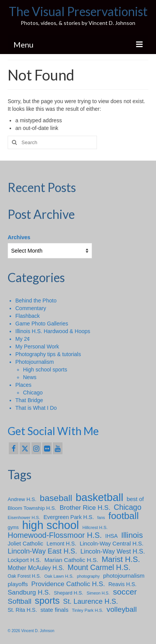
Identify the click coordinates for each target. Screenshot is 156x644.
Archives (19, 237)
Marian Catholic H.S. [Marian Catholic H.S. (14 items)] (71, 560)
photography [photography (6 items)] (88, 576)
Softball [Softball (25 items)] (20, 601)
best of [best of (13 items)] (135, 499)
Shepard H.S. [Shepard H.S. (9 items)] (69, 593)
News (30, 377)
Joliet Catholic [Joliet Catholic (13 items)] (25, 544)
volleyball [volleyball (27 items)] (122, 609)
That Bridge (29, 400)
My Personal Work (37, 347)
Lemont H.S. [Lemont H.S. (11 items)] (62, 544)
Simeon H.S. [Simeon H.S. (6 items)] (98, 593)
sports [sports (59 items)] (47, 601)
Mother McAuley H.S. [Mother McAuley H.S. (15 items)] (36, 568)
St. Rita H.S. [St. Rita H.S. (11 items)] (22, 610)
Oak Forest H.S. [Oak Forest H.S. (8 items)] (24, 576)
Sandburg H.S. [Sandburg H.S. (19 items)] (29, 592)
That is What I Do (36, 408)
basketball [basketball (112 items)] (99, 498)
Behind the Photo (36, 301)
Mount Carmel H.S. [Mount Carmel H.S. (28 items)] (99, 568)
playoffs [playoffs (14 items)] (18, 584)
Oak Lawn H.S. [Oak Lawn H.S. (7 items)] (59, 576)
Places (23, 385)
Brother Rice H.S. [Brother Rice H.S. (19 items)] (85, 508)
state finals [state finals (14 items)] (54, 610)
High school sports (45, 370)
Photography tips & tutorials (48, 354)
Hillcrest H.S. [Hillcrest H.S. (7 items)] (95, 527)
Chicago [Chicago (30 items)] (128, 507)
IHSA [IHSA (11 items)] (112, 536)
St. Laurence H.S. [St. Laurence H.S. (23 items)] (91, 601)
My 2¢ (23, 339)
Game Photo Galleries (42, 324)
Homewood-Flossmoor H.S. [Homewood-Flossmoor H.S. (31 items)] (55, 535)
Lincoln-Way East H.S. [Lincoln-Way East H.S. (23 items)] (42, 551)
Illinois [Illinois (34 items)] (132, 535)
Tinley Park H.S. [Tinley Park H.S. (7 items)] (88, 610)
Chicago (33, 393)
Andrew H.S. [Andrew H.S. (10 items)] (22, 499)
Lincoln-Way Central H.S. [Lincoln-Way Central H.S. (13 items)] (112, 544)
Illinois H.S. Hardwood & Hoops (53, 331)
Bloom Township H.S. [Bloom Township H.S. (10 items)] (32, 508)
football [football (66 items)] (124, 516)
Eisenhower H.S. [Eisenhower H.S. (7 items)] (24, 517)
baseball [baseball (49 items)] (56, 498)
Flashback (28, 316)
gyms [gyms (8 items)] (13, 527)
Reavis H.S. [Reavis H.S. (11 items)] (122, 584)
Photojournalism (34, 362)
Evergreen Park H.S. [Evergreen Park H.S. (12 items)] (69, 517)
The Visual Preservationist (78, 11)
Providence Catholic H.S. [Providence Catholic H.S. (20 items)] (68, 584)
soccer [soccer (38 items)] (125, 592)
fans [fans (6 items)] (101, 517)
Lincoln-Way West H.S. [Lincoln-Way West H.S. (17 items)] (113, 551)
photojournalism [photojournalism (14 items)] (124, 576)
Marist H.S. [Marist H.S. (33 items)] (121, 559)
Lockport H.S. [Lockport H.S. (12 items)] (24, 560)
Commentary (31, 308)
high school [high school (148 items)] (51, 525)
